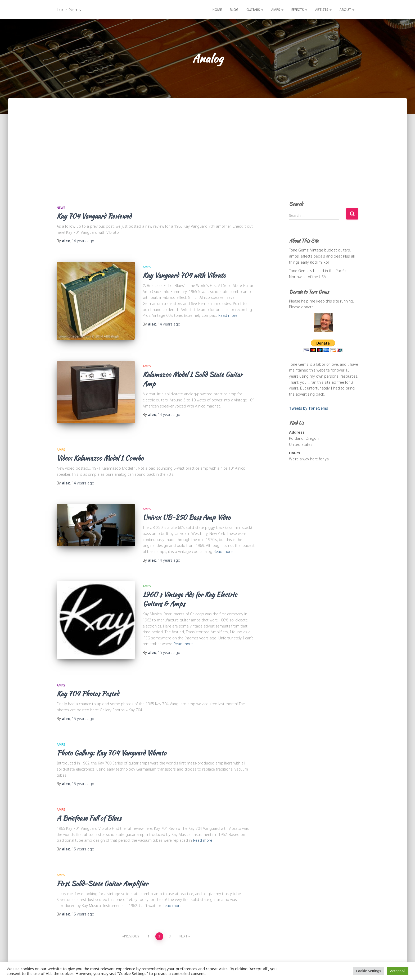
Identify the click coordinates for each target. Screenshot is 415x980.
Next (183, 925)
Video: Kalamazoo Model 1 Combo (100, 451)
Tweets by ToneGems (308, 408)
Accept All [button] (398, 971)
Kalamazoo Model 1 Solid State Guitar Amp (193, 376)
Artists (323, 10)
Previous (132, 925)
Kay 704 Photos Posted (88, 683)
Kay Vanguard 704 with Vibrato (184, 275)
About (347, 10)
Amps (277, 10)
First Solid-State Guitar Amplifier (102, 873)
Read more (228, 315)
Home (217, 10)
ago (83, 241)
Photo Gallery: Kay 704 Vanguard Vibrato (111, 742)
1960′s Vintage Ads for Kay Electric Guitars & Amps (190, 592)
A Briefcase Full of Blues (89, 808)
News (61, 208)
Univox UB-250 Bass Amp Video (187, 510)
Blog (234, 10)
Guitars (255, 10)
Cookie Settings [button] (369, 971)
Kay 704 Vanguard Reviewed (94, 216)
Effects (299, 10)
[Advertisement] (207, 155)
